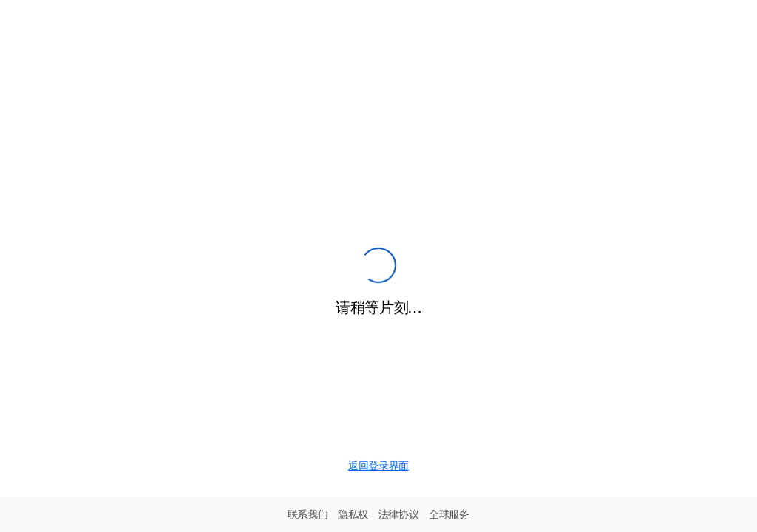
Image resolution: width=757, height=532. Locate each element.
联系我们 (308, 514)
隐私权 (353, 514)
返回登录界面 (378, 465)
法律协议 (399, 514)
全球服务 (449, 514)
